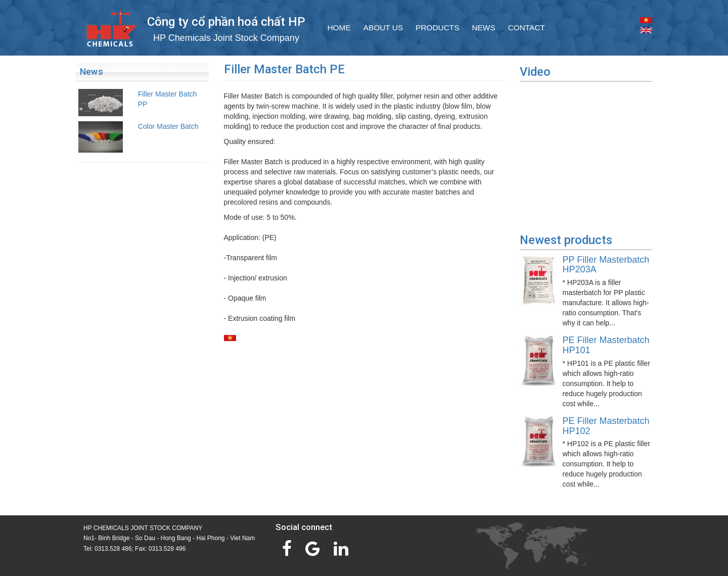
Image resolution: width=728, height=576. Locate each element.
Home (339, 28)
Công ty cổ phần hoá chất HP (226, 22)
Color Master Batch (168, 126)
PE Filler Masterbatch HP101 (606, 345)
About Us (383, 28)
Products (437, 28)
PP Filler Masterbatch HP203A (606, 265)
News (483, 28)
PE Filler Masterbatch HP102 (606, 426)
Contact (527, 28)
